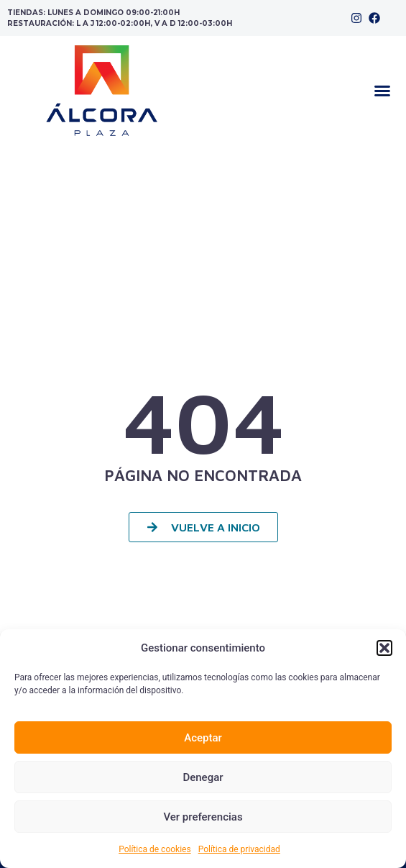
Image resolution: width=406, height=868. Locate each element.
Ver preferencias (203, 817)
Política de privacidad (239, 849)
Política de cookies (155, 849)
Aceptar (203, 738)
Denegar (203, 777)
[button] (384, 648)
